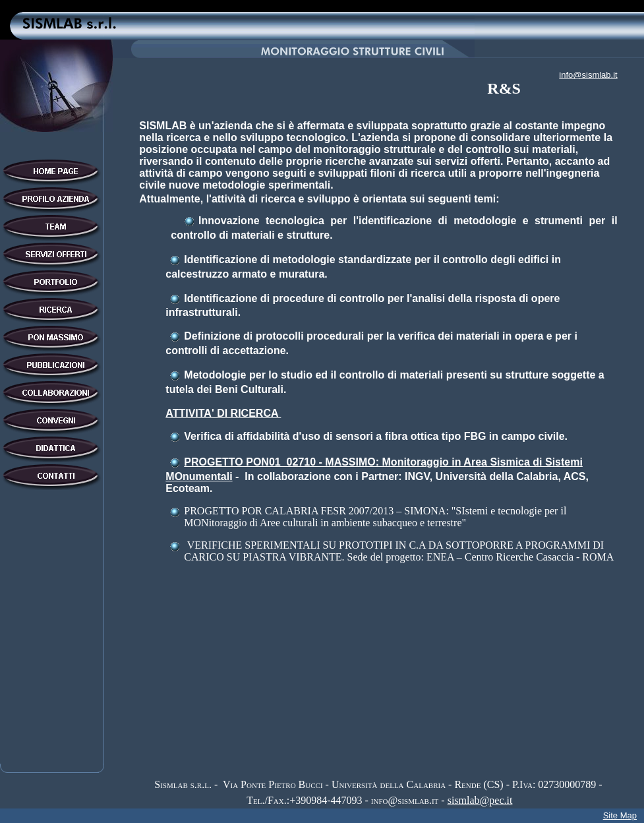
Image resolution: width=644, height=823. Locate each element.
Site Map (620, 815)
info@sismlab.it (588, 75)
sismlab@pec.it (480, 800)
